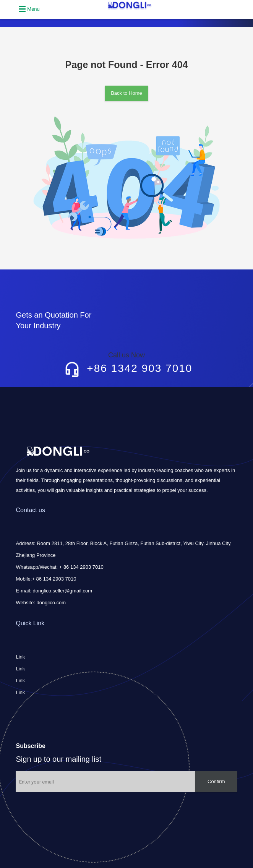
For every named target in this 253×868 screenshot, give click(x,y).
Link (20, 657)
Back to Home (126, 93)
